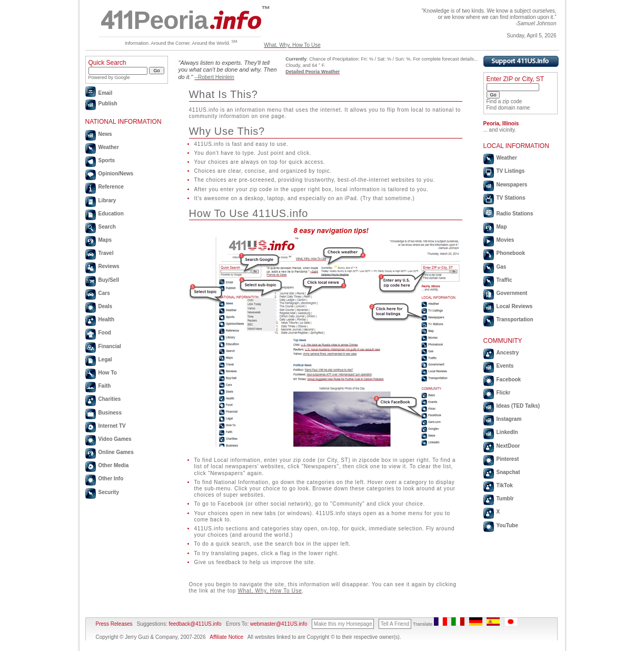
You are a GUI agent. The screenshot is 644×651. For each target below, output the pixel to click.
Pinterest (508, 459)
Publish (108, 103)
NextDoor (508, 446)
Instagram (509, 419)
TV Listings (511, 171)
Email (106, 93)
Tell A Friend (395, 624)
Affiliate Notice (226, 637)
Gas (502, 267)
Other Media (114, 465)
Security (109, 492)
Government (512, 293)
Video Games (115, 439)
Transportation (515, 319)
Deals (106, 306)
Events (505, 366)
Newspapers (512, 185)
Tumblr (505, 499)
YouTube (507, 525)
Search (107, 227)
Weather (109, 147)
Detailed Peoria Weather (313, 72)
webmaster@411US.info (279, 624)
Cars (104, 293)
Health (107, 319)
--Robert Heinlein (214, 77)
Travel (106, 253)
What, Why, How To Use (292, 45)
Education (111, 214)
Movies (506, 240)
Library (107, 200)
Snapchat (508, 472)
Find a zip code (504, 101)
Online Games (116, 452)
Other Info (111, 479)
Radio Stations (515, 214)
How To (108, 373)
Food (105, 333)
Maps (105, 240)
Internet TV (112, 426)
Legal (105, 359)
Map (502, 227)
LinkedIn (507, 432)
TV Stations (511, 198)
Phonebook (511, 253)
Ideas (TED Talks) (518, 406)
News (105, 134)
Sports (107, 160)
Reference (111, 187)
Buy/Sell (109, 280)
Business (110, 413)
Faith (105, 386)
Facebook (509, 379)
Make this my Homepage (343, 624)
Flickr (504, 393)
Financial (110, 346)
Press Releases (114, 624)
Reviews (109, 266)
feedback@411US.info (195, 624)
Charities (110, 399)
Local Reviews (515, 306)
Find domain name (508, 108)
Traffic (504, 280)
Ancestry (508, 353)
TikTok (505, 485)
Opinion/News (116, 174)
